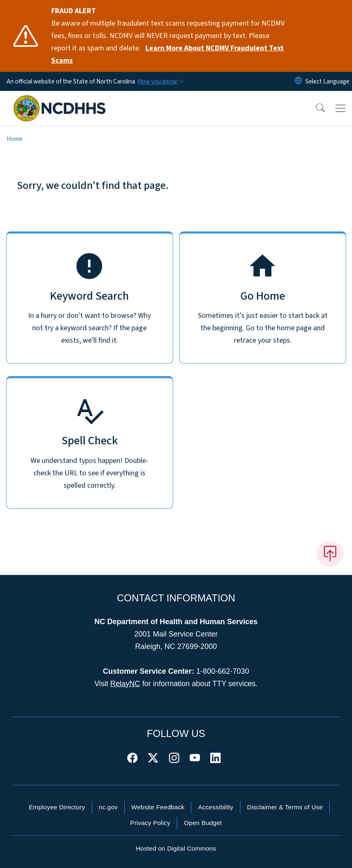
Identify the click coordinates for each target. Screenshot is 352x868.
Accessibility (215, 807)
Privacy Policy (150, 823)
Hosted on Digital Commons (176, 848)
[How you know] (160, 81)
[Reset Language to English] (298, 81)
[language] (327, 81)
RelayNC (125, 684)
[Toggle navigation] (340, 108)
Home (14, 139)
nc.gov (108, 807)
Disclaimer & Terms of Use (285, 807)
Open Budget (203, 823)
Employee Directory (57, 807)
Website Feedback (158, 807)
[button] (315, 108)
